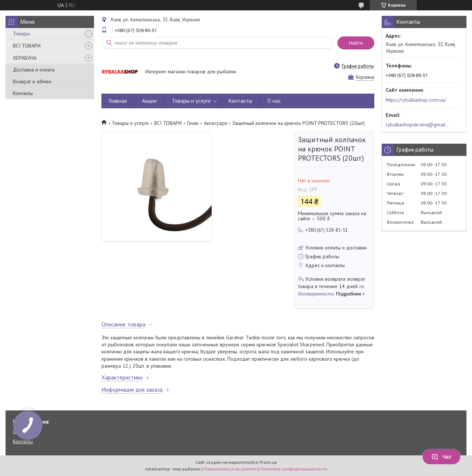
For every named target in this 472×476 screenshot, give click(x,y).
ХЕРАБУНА (25, 58)
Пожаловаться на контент (230, 469)
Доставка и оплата (34, 70)
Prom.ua (268, 462)
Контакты (23, 93)
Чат (441, 457)
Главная (118, 101)
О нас (274, 101)
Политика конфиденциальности (294, 469)
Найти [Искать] (356, 43)
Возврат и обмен (32, 81)
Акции (149, 101)
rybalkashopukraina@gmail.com (418, 125)
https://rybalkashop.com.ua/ (416, 100)
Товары (21, 34)
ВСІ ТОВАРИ (27, 46)
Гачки (193, 123)
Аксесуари (216, 123)
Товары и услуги (191, 101)
